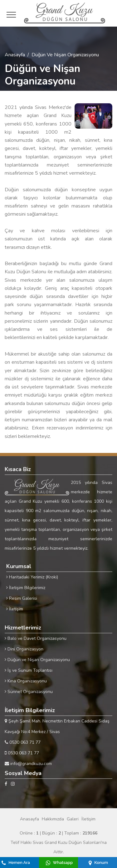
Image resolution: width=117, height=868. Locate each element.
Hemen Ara (16, 863)
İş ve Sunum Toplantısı (29, 670)
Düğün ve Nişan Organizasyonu (37, 660)
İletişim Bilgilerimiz (26, 588)
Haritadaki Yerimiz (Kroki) (32, 577)
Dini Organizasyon (24, 649)
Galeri (73, 819)
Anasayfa (15, 55)
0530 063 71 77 (23, 742)
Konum (98, 863)
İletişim (15, 609)
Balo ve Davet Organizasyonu (36, 638)
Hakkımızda (53, 819)
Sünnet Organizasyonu (29, 692)
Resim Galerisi (22, 598)
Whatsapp (59, 863)
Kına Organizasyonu (26, 681)
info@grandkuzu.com (28, 764)
